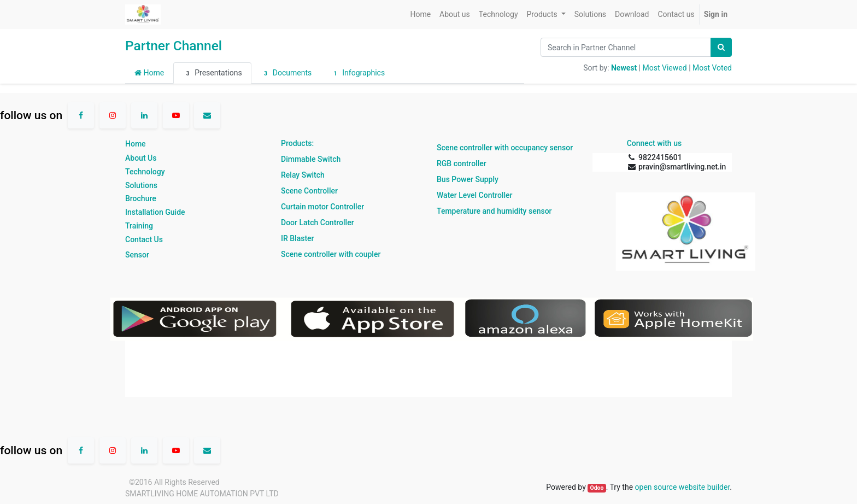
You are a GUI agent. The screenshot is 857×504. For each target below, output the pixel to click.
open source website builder (683, 487)
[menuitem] (420, 14)
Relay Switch (303, 175)
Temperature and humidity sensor (494, 211)
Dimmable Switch (311, 159)
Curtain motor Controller (322, 207)
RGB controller (462, 163)
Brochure (141, 198)
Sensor (137, 255)
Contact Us (144, 239)
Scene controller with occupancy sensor (505, 148)
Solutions (141, 185)
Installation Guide (155, 212)
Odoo (597, 488)
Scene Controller (309, 191)
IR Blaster (298, 238)
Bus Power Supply (468, 179)
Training (139, 226)
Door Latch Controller (318, 222)
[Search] (721, 47)
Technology (145, 172)
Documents (286, 73)
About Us (141, 158)
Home (149, 73)
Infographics (357, 73)
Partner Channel (174, 46)
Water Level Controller (474, 195)
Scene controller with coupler (331, 254)
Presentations (212, 73)
